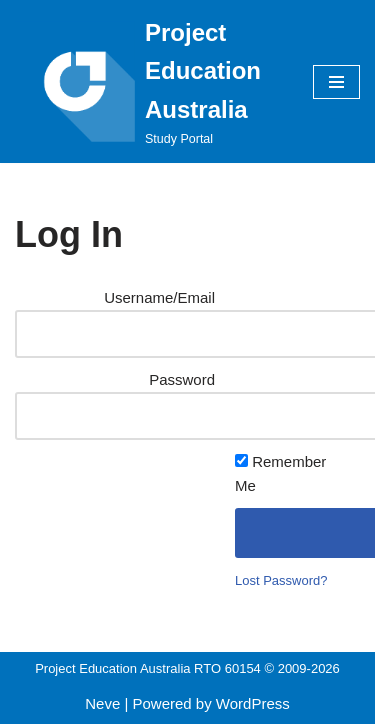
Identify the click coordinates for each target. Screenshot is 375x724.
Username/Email (159, 297)
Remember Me (280, 473)
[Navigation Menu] (336, 82)
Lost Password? (281, 580)
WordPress (253, 703)
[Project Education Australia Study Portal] (149, 81)
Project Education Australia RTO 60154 (148, 668)
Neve (102, 703)
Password (182, 379)
